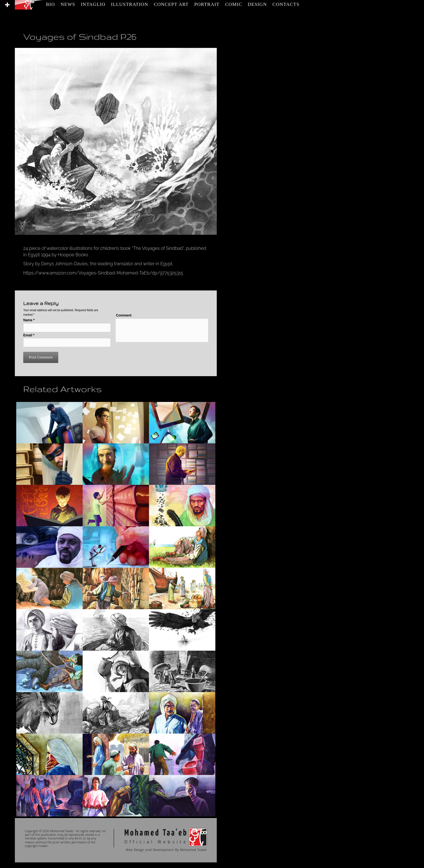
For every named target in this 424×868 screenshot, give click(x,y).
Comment (124, 315)
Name (29, 320)
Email (29, 335)
